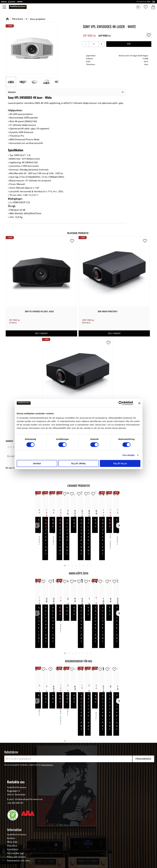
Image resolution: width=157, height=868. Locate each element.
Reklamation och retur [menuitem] (19, 814)
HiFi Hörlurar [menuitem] (14, 843)
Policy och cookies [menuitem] (16, 811)
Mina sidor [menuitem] (13, 796)
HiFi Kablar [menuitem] (13, 846)
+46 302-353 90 (15, 757)
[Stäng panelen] (139, 403)
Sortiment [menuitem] (13, 823)
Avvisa (37, 463)
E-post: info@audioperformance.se (25, 753)
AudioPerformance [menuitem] (17, 788)
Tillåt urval (78, 463)
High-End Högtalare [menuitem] (17, 839)
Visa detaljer (129, 455)
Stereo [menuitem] (11, 858)
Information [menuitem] (14, 783)
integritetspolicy (47, 719)
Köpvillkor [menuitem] (12, 799)
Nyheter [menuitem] (11, 828)
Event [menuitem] (10, 861)
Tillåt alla (120, 463)
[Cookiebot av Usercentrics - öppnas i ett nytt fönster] (121, 403)
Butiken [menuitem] (11, 792)
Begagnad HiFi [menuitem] (14, 854)
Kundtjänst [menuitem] (13, 803)
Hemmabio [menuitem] (13, 850)
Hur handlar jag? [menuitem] (16, 807)
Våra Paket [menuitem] (13, 831)
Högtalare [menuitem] (12, 835)
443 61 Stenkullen (16, 748)
